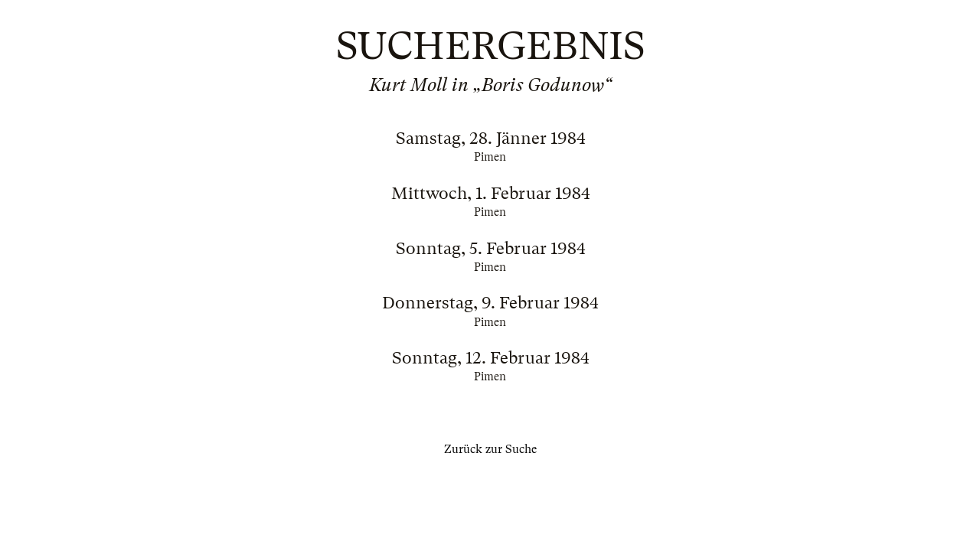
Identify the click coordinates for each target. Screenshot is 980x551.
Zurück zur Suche (490, 449)
